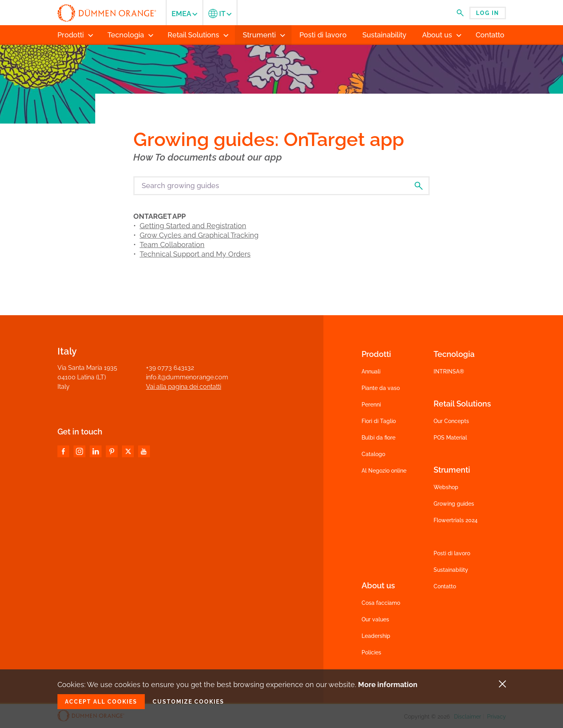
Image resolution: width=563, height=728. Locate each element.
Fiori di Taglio (379, 421)
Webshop (446, 487)
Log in (488, 13)
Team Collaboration (172, 245)
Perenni (371, 405)
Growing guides (454, 504)
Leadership (376, 636)
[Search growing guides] (281, 186)
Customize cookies (188, 702)
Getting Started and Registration (193, 226)
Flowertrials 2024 (456, 520)
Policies (371, 652)
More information (388, 685)
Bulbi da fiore (378, 438)
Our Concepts (451, 421)
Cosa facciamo (381, 603)
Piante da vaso (381, 388)
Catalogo (373, 454)
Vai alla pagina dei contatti (184, 387)
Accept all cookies (101, 702)
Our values (375, 619)
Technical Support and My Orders (195, 254)
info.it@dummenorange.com (187, 377)
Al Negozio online (384, 471)
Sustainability (451, 570)
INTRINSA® (449, 371)
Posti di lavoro (452, 553)
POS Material (450, 438)
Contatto (445, 586)
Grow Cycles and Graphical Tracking (199, 235)
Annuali (371, 371)
